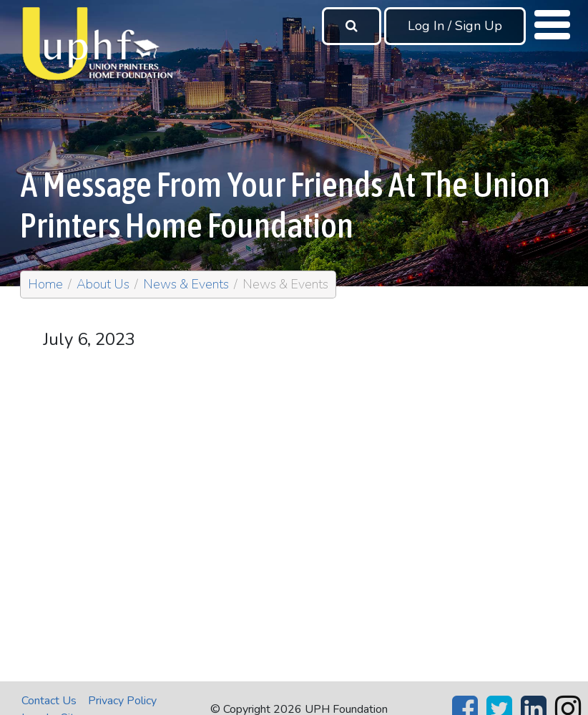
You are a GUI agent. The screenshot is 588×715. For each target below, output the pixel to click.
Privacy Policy (122, 701)
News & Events (186, 284)
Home (45, 284)
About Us (103, 284)
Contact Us (49, 701)
